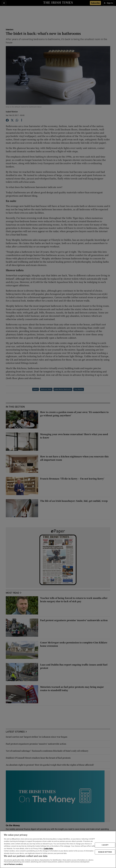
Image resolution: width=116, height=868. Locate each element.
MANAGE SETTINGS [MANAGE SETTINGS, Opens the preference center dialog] (105, 852)
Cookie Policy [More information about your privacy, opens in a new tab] (48, 849)
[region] (58, 849)
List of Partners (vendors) (13, 864)
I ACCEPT (105, 845)
